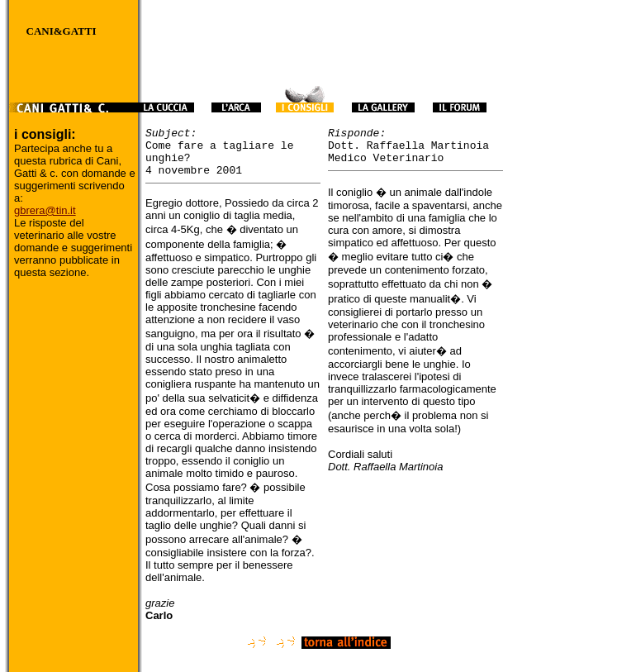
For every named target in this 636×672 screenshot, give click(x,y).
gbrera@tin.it (45, 210)
